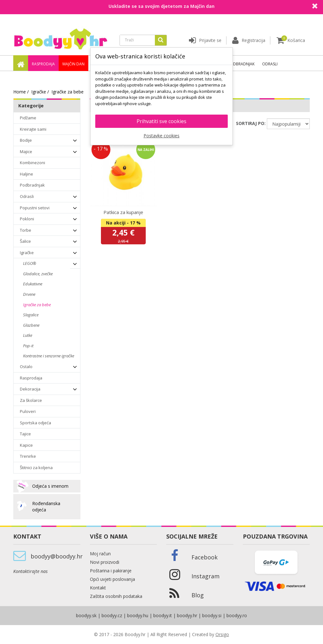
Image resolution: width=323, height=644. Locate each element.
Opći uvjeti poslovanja (112, 579)
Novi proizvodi (105, 562)
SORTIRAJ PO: (251, 123)
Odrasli (270, 64)
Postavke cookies (161, 136)
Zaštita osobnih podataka (116, 596)
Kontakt (98, 588)
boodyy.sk (86, 615)
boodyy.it (163, 615)
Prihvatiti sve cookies (161, 121)
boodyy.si (212, 615)
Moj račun (100, 554)
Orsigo (222, 634)
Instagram (206, 576)
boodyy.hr (187, 615)
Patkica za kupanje (123, 212)
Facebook (205, 557)
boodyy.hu (138, 615)
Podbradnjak (241, 64)
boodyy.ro (237, 615)
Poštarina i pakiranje (111, 571)
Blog (198, 595)
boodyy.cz (112, 615)
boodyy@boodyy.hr (57, 556)
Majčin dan (73, 64)
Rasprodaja (43, 64)
